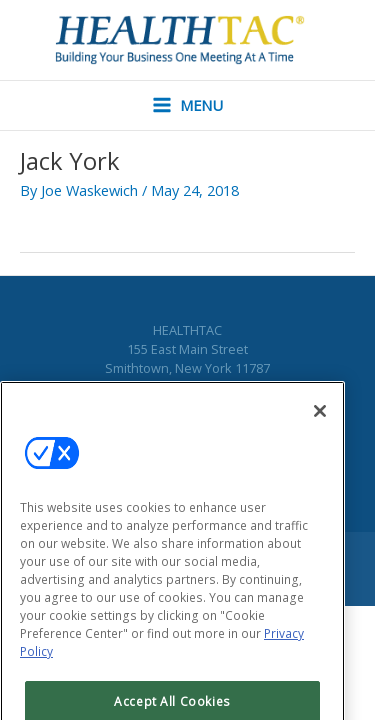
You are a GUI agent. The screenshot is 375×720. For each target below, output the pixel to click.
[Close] (320, 425)
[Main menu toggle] (188, 105)
